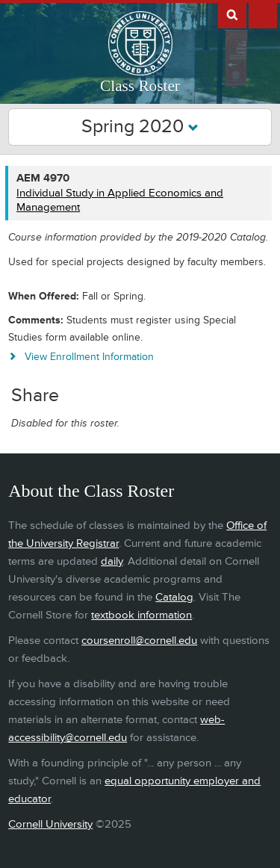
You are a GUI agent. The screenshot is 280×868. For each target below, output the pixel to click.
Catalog (174, 597)
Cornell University (50, 824)
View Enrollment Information (89, 357)
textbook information (141, 615)
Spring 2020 (140, 127)
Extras (263, 14)
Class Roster (140, 86)
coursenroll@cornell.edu (139, 641)
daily (112, 561)
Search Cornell (232, 14)
